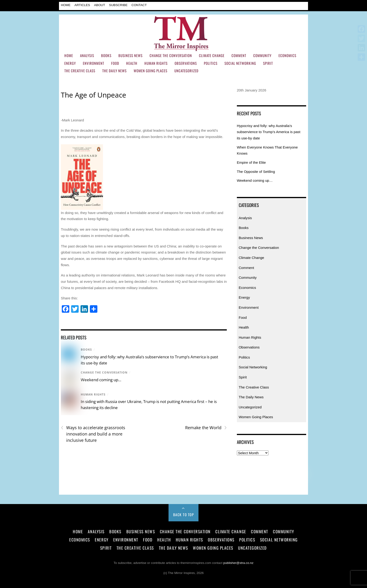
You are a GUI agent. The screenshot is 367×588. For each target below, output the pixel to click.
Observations (186, 63)
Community (262, 55)
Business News (130, 55)
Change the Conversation (171, 55)
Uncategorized (186, 71)
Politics (211, 63)
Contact (139, 5)
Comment (239, 55)
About (100, 5)
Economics (287, 55)
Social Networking (240, 63)
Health (132, 63)
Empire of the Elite (251, 162)
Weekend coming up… (101, 380)
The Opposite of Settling (256, 172)
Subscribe (118, 5)
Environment (94, 63)
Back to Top (184, 515)
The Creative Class (80, 71)
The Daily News (114, 71)
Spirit (268, 63)
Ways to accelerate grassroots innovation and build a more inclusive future (93, 434)
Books (106, 55)
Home (66, 5)
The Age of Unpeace (94, 95)
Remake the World (206, 428)
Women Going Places (150, 71)
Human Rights (156, 63)
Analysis (87, 55)
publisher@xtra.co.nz (238, 563)
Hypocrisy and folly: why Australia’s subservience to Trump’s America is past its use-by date (269, 132)
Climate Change (212, 55)
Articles (82, 5)
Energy (70, 63)
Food (115, 63)
